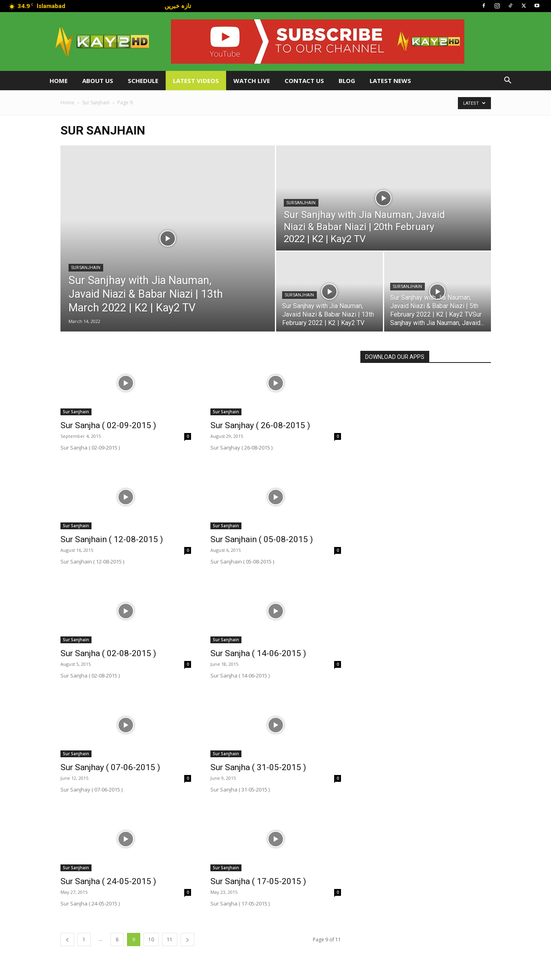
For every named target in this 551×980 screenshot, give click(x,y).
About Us (98, 81)
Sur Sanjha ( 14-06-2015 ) (258, 653)
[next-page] (187, 940)
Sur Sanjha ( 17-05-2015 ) (258, 881)
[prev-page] (67, 940)
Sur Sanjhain (96, 103)
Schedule (143, 81)
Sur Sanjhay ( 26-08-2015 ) (260, 425)
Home (59, 81)
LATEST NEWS (390, 81)
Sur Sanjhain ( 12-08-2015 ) (112, 539)
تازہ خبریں (178, 6)
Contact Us (304, 81)
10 (151, 940)
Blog (347, 81)
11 (170, 940)
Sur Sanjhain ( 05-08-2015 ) (262, 539)
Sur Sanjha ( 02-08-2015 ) (108, 653)
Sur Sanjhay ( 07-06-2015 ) (110, 767)
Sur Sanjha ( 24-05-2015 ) (108, 881)
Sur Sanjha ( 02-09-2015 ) (108, 425)
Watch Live (252, 81)
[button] (508, 81)
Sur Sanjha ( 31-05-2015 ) (258, 767)
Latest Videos (196, 81)
